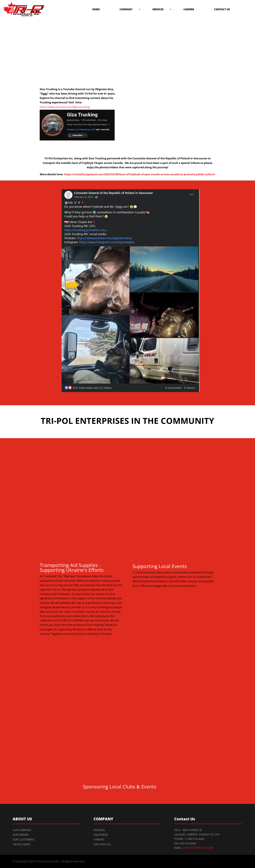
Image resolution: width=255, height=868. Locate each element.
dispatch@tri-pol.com (198, 848)
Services (158, 9)
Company (126, 9)
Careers (189, 9)
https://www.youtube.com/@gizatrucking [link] (65, 107)
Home (96, 9)
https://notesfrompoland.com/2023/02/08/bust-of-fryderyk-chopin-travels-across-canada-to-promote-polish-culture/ (140, 174)
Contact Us (222, 9)
